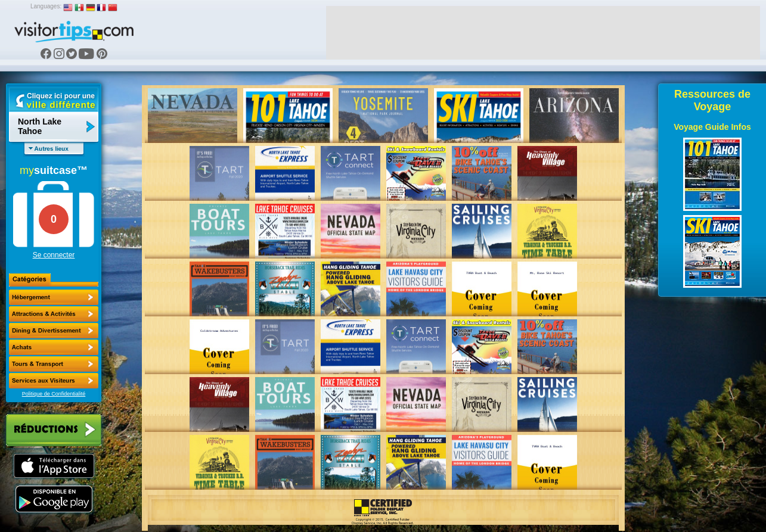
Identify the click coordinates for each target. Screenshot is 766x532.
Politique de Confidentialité (54, 394)
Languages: (46, 6)
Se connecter (54, 255)
